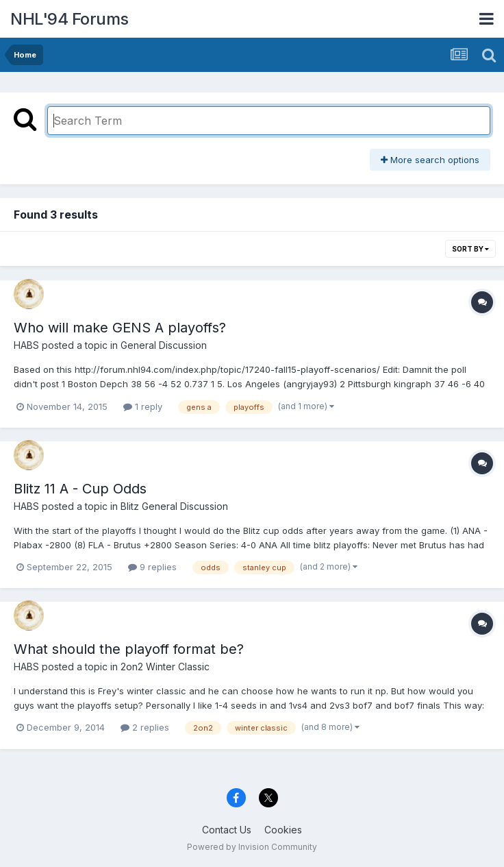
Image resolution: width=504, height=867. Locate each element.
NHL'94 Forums (70, 19)
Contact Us (227, 830)
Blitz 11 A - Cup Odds (80, 489)
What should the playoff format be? (129, 649)
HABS (26, 345)
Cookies (283, 830)
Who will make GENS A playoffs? (120, 328)
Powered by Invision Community (252, 847)
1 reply (143, 406)
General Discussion (164, 345)
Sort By (470, 249)
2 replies (145, 727)
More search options (430, 160)
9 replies (152, 567)
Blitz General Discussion (174, 506)
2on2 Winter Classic (165, 667)
